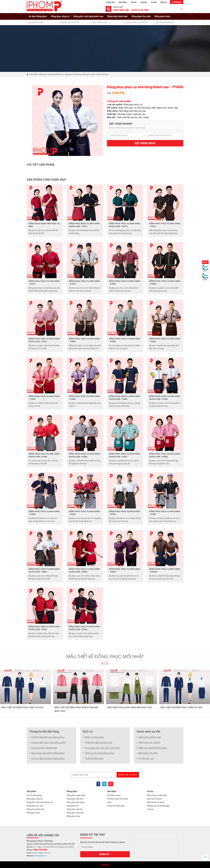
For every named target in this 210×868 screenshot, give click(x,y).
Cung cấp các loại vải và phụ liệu (102, 748)
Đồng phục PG (73, 806)
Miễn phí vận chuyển (149, 742)
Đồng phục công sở (60, 16)
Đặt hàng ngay (145, 143)
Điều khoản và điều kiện (157, 795)
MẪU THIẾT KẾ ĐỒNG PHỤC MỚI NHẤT (105, 656)
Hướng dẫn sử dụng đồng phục (48, 758)
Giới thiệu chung (114, 795)
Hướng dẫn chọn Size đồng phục (49, 742)
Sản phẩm (34, 74)
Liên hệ (144, 2)
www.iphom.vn (41, 856)
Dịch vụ (164, 2)
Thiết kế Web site (94, 758)
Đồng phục (72, 791)
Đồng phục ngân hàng (76, 795)
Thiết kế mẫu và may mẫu (99, 742)
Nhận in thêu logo (94, 737)
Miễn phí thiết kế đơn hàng (153, 748)
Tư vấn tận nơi (146, 758)
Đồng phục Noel (73, 816)
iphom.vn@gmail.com (41, 853)
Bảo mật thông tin (155, 799)
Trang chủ (110, 2)
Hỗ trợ (150, 791)
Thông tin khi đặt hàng (44, 732)
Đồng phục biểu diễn (75, 813)
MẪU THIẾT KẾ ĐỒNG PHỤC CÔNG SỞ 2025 (22, 707)
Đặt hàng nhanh (121, 124)
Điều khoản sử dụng (155, 802)
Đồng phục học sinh (141, 16)
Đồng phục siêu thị (75, 809)
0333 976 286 (140, 10)
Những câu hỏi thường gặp (158, 806)
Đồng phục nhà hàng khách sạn (88, 16)
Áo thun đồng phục (38, 16)
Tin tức (134, 2)
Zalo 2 (205, 280)
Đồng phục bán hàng (75, 802)
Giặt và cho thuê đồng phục (100, 753)
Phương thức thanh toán (44, 748)
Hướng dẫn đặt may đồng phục (48, 737)
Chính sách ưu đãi (148, 732)
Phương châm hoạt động (117, 799)
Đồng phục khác (162, 16)
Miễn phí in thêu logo (150, 737)
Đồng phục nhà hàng (73, 74)
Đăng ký (178, 2)
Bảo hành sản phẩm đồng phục (48, 753)
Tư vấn (153, 2)
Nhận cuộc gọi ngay (128, 775)
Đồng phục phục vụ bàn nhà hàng (95, 74)
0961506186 (121, 10)
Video (109, 802)
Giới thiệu (123, 2)
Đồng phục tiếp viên (75, 799)
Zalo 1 (205, 271)
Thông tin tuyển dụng (116, 806)
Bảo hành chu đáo (148, 753)
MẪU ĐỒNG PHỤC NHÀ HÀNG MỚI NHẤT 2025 (130, 707)
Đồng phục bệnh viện (118, 16)
